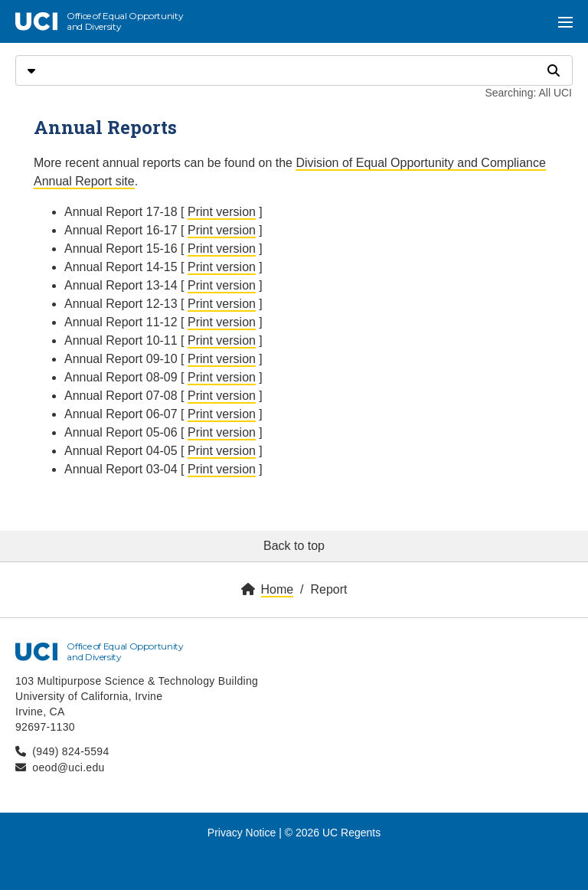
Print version (222, 212)
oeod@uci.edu (68, 767)
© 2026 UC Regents (333, 833)
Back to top (294, 546)
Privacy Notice (242, 833)
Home (278, 589)
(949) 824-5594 (70, 751)
